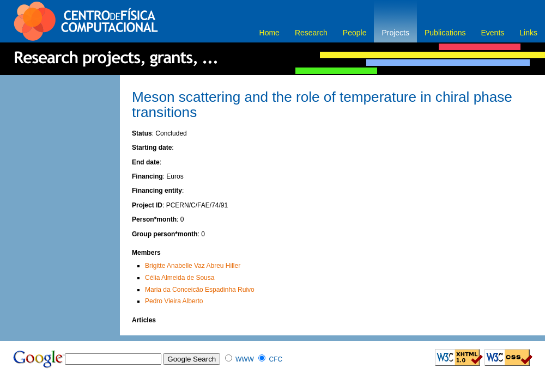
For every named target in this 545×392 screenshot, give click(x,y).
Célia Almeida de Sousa (180, 278)
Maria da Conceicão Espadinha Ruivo (200, 290)
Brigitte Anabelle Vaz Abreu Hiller (193, 266)
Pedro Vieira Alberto (174, 301)
